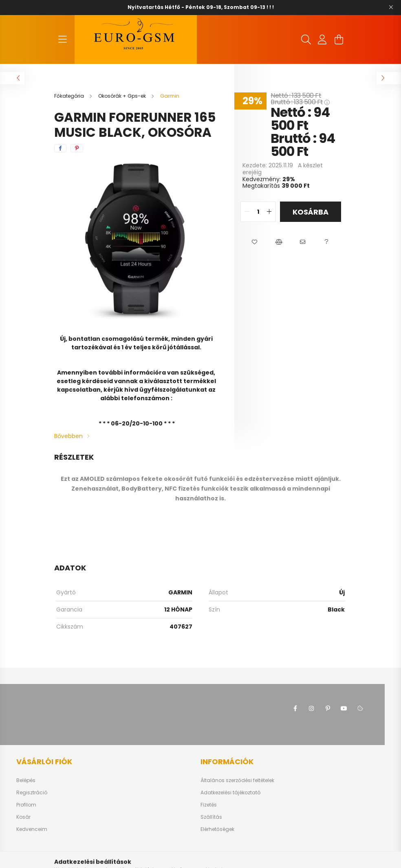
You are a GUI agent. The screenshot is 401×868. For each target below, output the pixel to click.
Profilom (26, 805)
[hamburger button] (62, 39)
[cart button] (339, 39)
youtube (344, 708)
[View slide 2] (141, 311)
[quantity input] (258, 212)
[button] (254, 242)
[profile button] (322, 39)
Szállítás (211, 817)
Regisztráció (32, 793)
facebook (295, 708)
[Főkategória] (70, 96)
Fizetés (209, 805)
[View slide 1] (131, 311)
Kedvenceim (32, 829)
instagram (311, 708)
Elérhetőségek (217, 829)
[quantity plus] (269, 212)
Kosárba (311, 212)
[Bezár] (391, 7)
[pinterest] (77, 148)
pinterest (328, 708)
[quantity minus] (247, 212)
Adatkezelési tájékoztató (230, 793)
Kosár (23, 817)
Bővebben (68, 436)
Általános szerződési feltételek (237, 780)
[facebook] (60, 148)
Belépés (26, 780)
